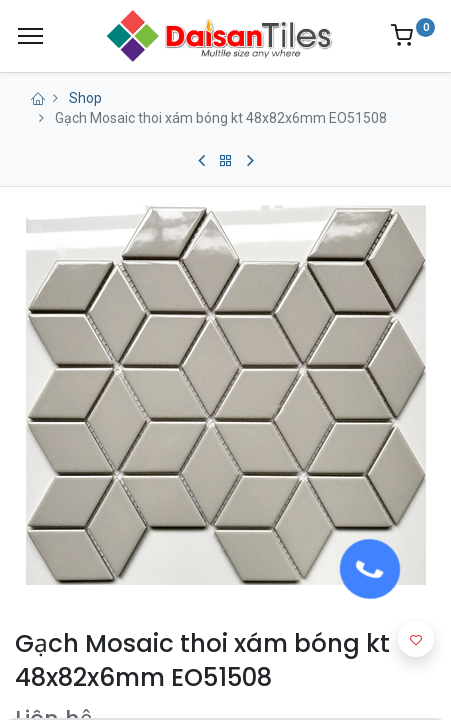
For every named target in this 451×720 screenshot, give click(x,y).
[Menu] (30, 36)
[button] (416, 639)
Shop (85, 98)
